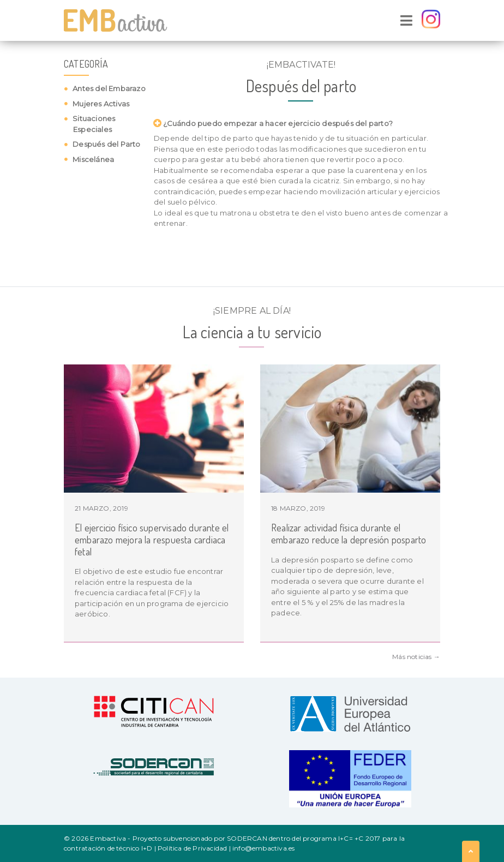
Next (457, 504)
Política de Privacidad (192, 848)
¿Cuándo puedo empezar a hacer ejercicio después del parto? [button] (275, 123)
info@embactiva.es (263, 848)
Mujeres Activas (100, 104)
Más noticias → (416, 657)
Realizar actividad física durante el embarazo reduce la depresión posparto (349, 534)
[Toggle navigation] (406, 21)
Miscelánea (92, 159)
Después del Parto (106, 144)
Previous (47, 504)
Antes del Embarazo (108, 88)
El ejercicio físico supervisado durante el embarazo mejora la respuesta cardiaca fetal (152, 539)
